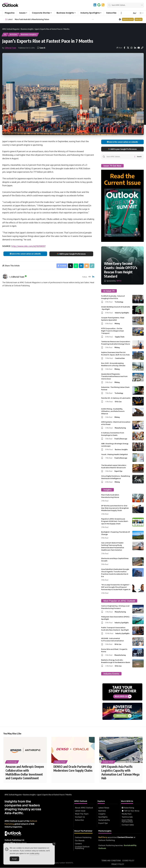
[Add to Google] (99, 5)
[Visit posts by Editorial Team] (5, 277)
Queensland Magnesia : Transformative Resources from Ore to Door (114, 376)
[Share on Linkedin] (135, 48)
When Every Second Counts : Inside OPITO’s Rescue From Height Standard (121, 270)
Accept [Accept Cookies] (14, 859)
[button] (121, 13)
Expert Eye (118, 471)
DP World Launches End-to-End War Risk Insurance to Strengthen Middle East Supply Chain (115, 508)
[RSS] (103, 5)
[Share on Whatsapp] (132, 48)
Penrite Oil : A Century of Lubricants (116, 398)
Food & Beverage (121, 439)
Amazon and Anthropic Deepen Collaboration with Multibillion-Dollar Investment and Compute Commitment (25, 773)
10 (5, 34)
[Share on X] (128, 48)
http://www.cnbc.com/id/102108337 (29, 246)
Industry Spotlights (122, 313)
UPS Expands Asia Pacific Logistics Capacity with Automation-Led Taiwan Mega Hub (120, 773)
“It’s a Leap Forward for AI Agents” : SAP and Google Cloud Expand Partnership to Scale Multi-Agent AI (116, 587)
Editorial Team (10, 48)
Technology (119, 302)
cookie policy (34, 854)
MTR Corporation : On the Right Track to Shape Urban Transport (113, 331)
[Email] (139, 48)
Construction (120, 358)
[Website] (90, 277)
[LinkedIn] (95, 5)
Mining (117, 323)
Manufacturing (120, 428)
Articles (14, 34)
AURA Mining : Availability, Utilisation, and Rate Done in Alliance (113, 411)
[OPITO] (113, 281)
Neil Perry (103, 838)
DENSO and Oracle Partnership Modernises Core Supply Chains (73, 769)
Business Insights (29, 34)
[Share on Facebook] (124, 48)
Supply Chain (120, 337)
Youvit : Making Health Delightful (114, 454)
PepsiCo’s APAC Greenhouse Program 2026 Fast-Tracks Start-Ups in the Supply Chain (115, 521)
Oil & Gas (118, 401)
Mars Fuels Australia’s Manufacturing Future (32, 19)
